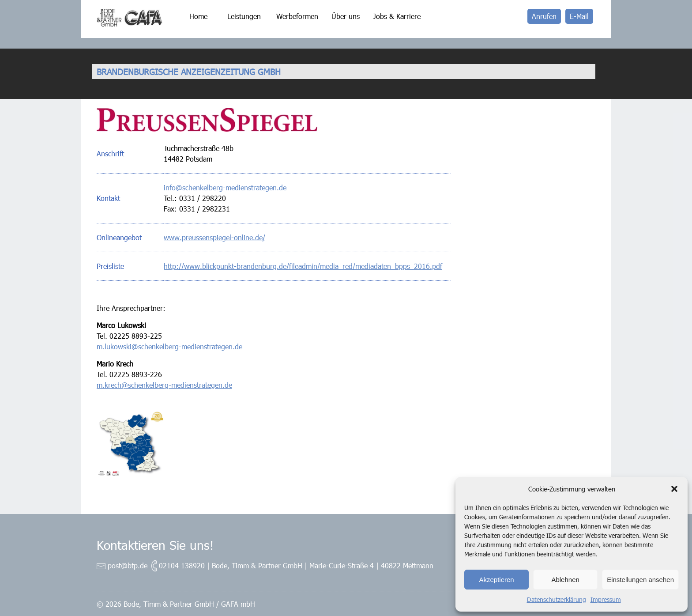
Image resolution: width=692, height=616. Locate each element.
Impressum (606, 599)
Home (198, 16)
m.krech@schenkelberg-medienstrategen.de (164, 385)
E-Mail (579, 16)
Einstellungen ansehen (640, 580)
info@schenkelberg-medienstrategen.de (225, 187)
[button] (674, 489)
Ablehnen (565, 580)
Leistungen (244, 16)
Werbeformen (297, 16)
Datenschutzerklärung (557, 599)
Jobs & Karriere (397, 16)
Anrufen (544, 16)
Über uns (346, 16)
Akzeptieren (496, 580)
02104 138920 (182, 565)
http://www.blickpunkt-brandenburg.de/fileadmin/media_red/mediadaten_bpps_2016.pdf (303, 266)
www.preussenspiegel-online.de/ (214, 237)
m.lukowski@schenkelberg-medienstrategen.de (169, 346)
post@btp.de (128, 565)
